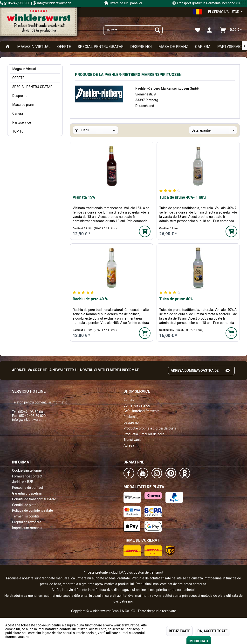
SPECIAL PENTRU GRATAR (32, 87)
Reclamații (131, 417)
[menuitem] (133, 30)
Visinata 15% (84, 197)
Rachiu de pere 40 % (90, 299)
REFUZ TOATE (179, 631)
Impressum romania (27, 528)
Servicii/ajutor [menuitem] (224, 12)
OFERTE (18, 78)
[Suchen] (158, 30)
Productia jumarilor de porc (144, 434)
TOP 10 (18, 131)
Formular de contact (27, 476)
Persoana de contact (28, 488)
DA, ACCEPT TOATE (213, 631)
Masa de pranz (23, 105)
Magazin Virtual (24, 69)
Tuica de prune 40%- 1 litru (182, 197)
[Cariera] (203, 47)
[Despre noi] (141, 47)
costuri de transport (148, 572)
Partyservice (22, 122)
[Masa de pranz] (173, 47)
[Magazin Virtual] (34, 47)
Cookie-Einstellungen (28, 470)
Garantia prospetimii (27, 493)
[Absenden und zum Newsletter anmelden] (228, 370)
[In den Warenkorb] (145, 231)
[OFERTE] (64, 47)
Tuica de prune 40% (176, 299)
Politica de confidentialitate (32, 510)
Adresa (129, 445)
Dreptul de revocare (27, 522)
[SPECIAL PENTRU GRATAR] (101, 47)
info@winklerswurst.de (29, 420)
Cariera (18, 114)
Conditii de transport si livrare (34, 499)
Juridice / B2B (23, 482)
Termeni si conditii (26, 516)
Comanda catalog (137, 405)
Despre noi (20, 96)
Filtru (82, 130)
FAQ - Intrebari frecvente (141, 411)
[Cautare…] (133, 30)
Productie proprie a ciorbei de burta (150, 428)
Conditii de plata (24, 505)
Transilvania (133, 440)
